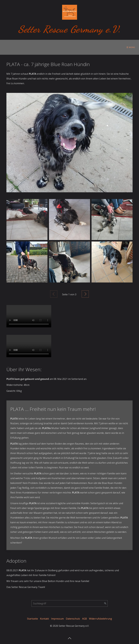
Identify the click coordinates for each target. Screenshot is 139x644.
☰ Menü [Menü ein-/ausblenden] (131, 47)
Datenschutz (73, 619)
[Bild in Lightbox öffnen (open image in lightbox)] (69, 143)
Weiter (85, 294)
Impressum (57, 619)
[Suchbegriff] (70, 603)
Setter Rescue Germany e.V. (69, 29)
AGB (85, 619)
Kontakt (44, 619)
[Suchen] (105, 603)
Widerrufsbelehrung (100, 619)
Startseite (32, 619)
